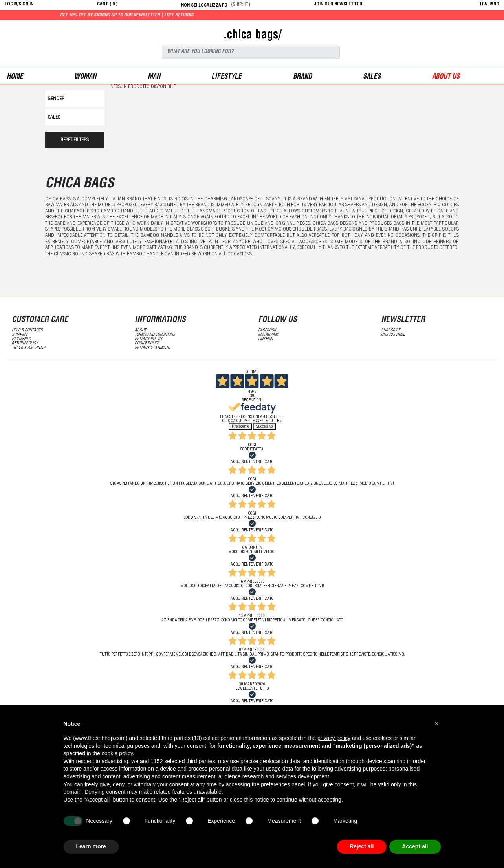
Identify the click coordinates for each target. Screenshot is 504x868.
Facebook (267, 331)
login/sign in (19, 4)
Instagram (268, 335)
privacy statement (153, 348)
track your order (29, 348)
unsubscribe (393, 335)
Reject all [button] (362, 846)
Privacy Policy (149, 339)
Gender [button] (56, 99)
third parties (201, 761)
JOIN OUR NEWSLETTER (338, 4)
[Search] (251, 52)
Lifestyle (226, 77)
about (140, 331)
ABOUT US (446, 77)
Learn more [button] (91, 846)
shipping (20, 335)
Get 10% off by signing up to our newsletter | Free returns (150, 15)
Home (15, 77)
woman (85, 77)
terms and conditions (155, 335)
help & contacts (27, 331)
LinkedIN (266, 339)
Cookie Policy (147, 343)
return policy (25, 343)
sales (372, 77)
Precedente (240, 427)
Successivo (264, 427)
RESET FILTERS (75, 140)
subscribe (391, 331)
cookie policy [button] (117, 753)
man (154, 77)
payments (21, 339)
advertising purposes (360, 769)
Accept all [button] (415, 846)
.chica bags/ (252, 36)
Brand (302, 77)
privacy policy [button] (334, 738)
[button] (437, 723)
